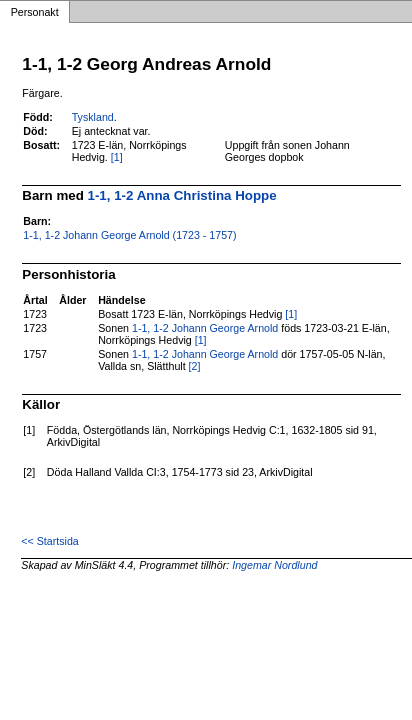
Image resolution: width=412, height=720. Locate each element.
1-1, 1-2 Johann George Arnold (205, 328)
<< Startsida (49, 541)
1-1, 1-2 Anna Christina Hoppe (182, 195)
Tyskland (93, 117)
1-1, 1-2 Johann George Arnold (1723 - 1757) (129, 235)
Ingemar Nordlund (274, 565)
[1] (117, 157)
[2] (195, 366)
